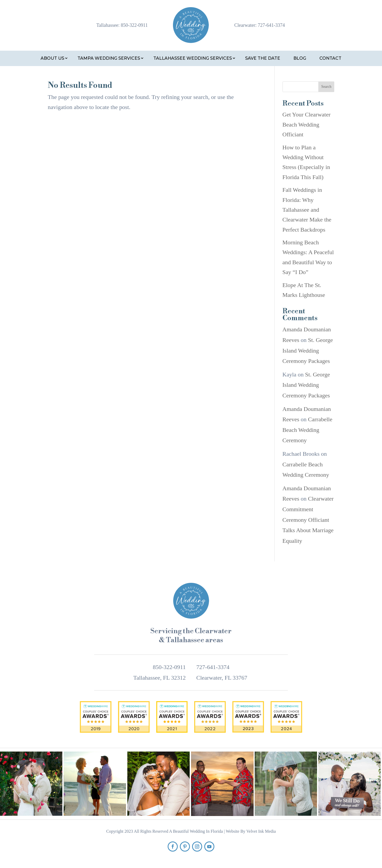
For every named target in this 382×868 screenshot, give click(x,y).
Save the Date (263, 58)
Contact (330, 58)
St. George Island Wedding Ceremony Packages (308, 350)
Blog (300, 58)
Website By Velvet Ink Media (251, 831)
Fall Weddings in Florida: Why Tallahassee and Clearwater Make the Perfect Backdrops (307, 210)
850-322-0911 (134, 25)
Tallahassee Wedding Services (193, 58)
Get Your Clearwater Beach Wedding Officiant (307, 124)
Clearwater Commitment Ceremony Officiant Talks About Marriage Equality (308, 520)
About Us (52, 58)
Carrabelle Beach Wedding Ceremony (307, 430)
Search (326, 87)
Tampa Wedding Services (109, 58)
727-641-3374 (271, 25)
